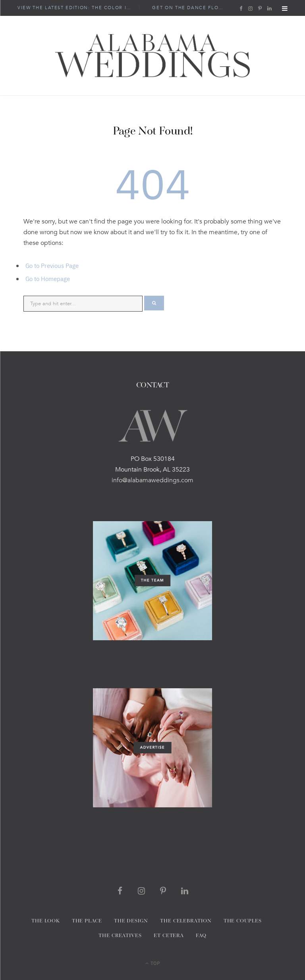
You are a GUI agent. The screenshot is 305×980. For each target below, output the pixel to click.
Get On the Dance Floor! (190, 8)
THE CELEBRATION (186, 921)
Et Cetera (169, 936)
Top (153, 963)
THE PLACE (87, 921)
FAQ (201, 936)
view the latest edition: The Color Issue (78, 8)
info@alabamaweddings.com (152, 480)
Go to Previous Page (52, 265)
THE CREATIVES (120, 936)
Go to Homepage (48, 278)
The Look (45, 921)
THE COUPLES (243, 921)
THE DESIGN (131, 921)
